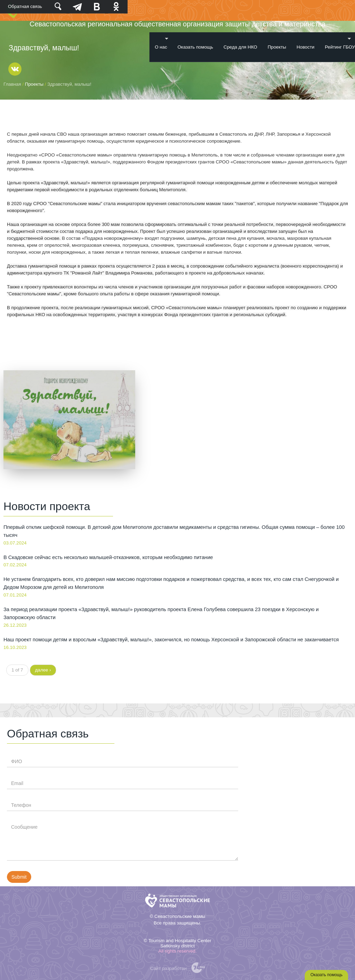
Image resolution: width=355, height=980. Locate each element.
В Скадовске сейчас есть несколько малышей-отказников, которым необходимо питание (108, 557)
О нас (159, 43)
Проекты (277, 47)
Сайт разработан (168, 968)
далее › (43, 670)
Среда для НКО (240, 47)
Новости (305, 47)
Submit (19, 877)
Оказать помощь (195, 47)
